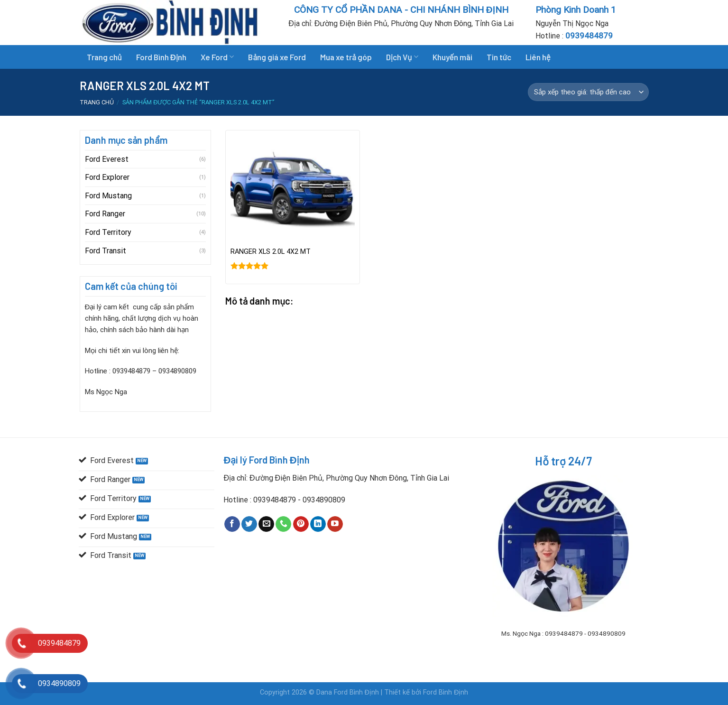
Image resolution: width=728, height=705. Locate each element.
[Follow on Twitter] (249, 524)
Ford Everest (107, 159)
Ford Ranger (105, 214)
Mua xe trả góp (346, 57)
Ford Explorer (107, 177)
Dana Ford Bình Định (349, 692)
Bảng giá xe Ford (277, 57)
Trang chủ (104, 57)
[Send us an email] (266, 524)
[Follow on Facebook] (232, 524)
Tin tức (499, 57)
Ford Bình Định (161, 57)
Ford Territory (108, 232)
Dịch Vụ (402, 57)
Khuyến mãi (452, 57)
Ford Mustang (108, 196)
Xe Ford (217, 57)
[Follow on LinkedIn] (318, 524)
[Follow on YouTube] (335, 524)
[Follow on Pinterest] (301, 524)
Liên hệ (538, 57)
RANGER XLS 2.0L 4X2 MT (271, 252)
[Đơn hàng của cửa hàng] (588, 92)
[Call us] (283, 524)
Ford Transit (106, 251)
